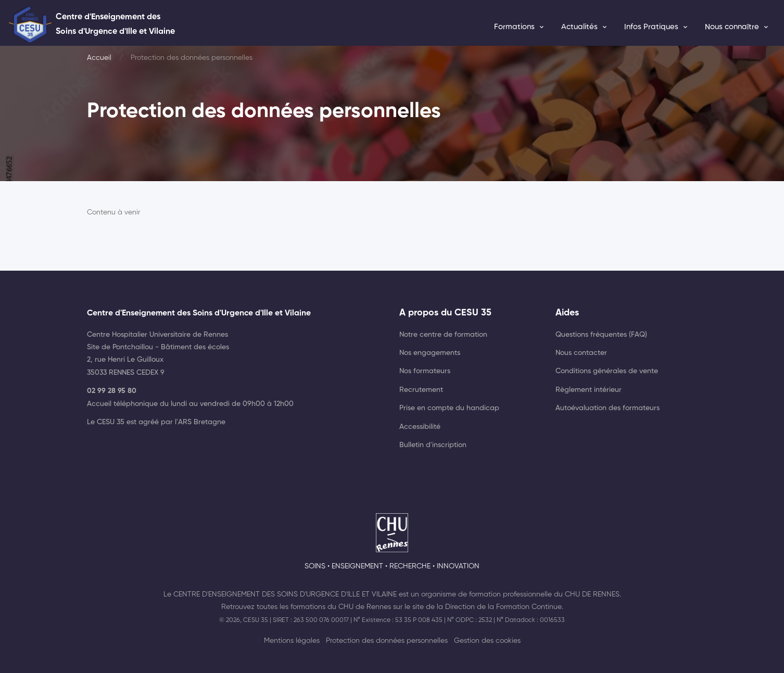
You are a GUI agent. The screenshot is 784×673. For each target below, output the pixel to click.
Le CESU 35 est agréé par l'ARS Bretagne (156, 422)
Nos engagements (430, 353)
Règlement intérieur (589, 390)
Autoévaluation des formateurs (608, 408)
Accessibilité (420, 427)
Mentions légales (292, 641)
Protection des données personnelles (387, 641)
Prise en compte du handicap (449, 408)
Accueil (99, 58)
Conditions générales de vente (607, 371)
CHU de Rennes (592, 594)
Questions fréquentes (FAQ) (601, 335)
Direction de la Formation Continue (503, 607)
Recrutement (421, 390)
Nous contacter (581, 353)
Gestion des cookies (487, 641)
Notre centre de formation (443, 335)
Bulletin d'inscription (433, 445)
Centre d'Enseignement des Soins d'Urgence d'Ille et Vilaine (285, 594)
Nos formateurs (425, 371)
